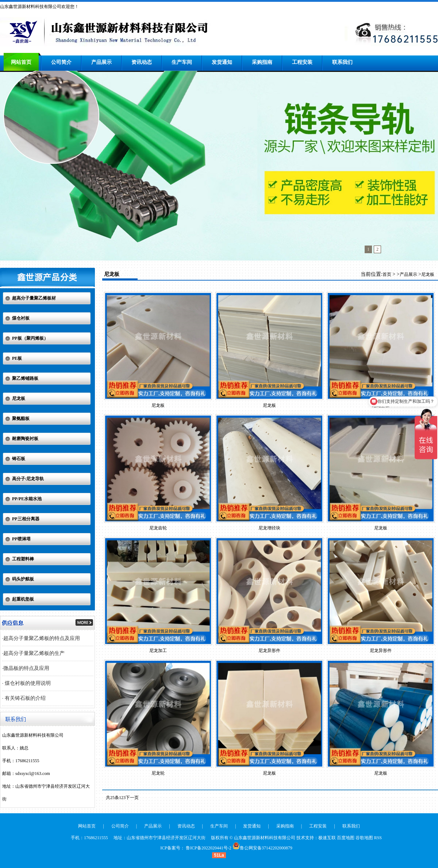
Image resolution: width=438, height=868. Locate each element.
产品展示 (101, 62)
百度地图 (346, 838)
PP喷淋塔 (21, 539)
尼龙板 (19, 398)
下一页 (132, 798)
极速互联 (327, 838)
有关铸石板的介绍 (24, 698)
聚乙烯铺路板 (25, 378)
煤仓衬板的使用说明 (27, 683)
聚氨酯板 (21, 418)
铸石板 (19, 459)
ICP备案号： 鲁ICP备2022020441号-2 (196, 848)
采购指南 (262, 62)
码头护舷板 (23, 579)
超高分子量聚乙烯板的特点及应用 (42, 638)
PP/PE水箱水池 (27, 499)
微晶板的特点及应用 (26, 668)
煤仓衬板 (21, 318)
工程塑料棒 (23, 559)
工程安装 (302, 62)
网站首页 (21, 62)
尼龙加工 (158, 651)
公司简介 (61, 62)
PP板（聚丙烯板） (30, 338)
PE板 (17, 358)
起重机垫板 (23, 599)
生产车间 (182, 62)
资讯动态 (142, 62)
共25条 (112, 798)
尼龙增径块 (269, 528)
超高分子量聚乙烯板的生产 (34, 653)
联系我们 (342, 62)
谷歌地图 (364, 838)
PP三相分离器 (26, 519)
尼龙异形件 (269, 651)
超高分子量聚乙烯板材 (34, 298)
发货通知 (222, 62)
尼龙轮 (158, 773)
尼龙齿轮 (158, 528)
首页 (387, 274)
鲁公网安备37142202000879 (266, 848)
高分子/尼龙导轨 (28, 479)
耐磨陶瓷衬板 (25, 439)
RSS (378, 838)
